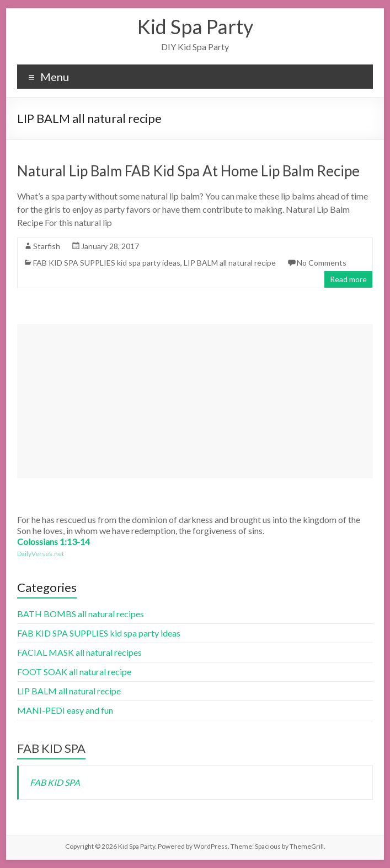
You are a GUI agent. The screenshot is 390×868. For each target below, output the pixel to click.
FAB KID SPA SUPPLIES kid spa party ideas (107, 263)
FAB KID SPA (51, 748)
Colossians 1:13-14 (54, 541)
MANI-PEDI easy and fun (65, 710)
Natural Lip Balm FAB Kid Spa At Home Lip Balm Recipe (188, 171)
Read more (348, 279)
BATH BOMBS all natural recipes (81, 614)
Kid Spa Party (195, 26)
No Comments (322, 263)
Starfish (47, 246)
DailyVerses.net (41, 554)
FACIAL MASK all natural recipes (79, 652)
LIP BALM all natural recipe (230, 263)
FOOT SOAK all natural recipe (74, 672)
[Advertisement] (195, 401)
